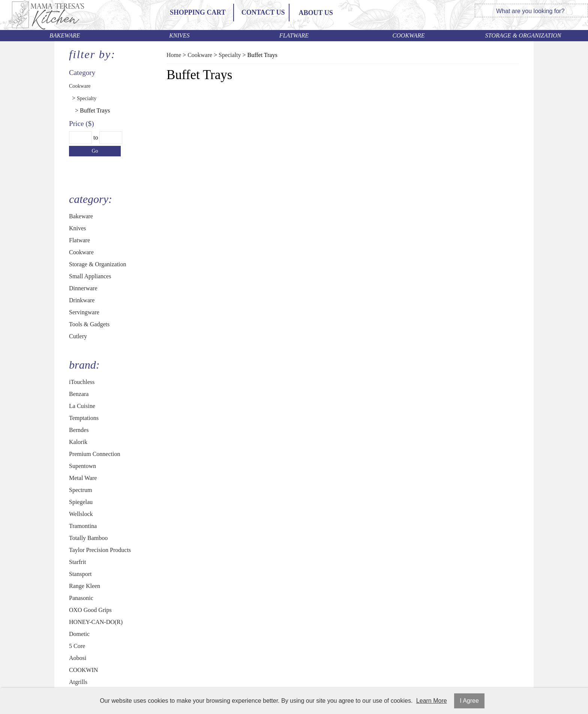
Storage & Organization (523, 35)
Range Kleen (85, 586)
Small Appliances (90, 276)
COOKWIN (83, 670)
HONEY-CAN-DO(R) (96, 622)
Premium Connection (94, 454)
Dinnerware (83, 288)
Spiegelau (81, 502)
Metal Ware (83, 478)
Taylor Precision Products (100, 550)
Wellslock (81, 514)
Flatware (294, 35)
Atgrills (78, 682)
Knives (179, 35)
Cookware (409, 35)
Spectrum (80, 490)
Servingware (84, 312)
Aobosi (78, 658)
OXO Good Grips (90, 610)
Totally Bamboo (88, 538)
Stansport (80, 574)
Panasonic (81, 598)
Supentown (82, 466)
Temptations (84, 418)
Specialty (87, 98)
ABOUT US (316, 13)
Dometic (79, 634)
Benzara (79, 394)
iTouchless (82, 382)
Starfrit (77, 562)
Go (95, 151)
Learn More (432, 701)
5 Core (77, 646)
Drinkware (82, 300)
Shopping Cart (198, 12)
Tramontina (83, 526)
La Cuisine (82, 406)
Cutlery (78, 336)
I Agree (469, 701)
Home (174, 55)
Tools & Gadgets (89, 324)
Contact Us (263, 12)
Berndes (79, 430)
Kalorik (78, 442)
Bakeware (65, 35)
